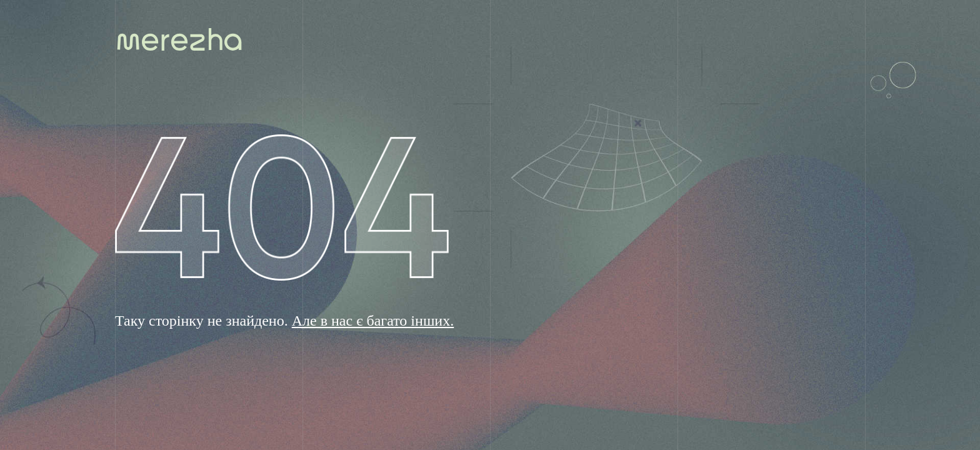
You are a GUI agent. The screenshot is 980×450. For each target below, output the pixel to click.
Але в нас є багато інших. (373, 321)
